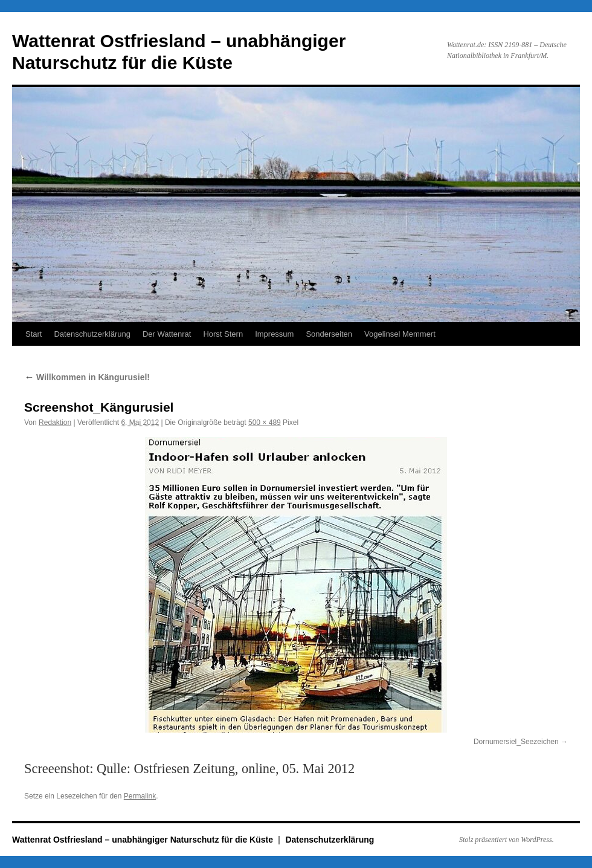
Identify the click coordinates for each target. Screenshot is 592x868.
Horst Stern (223, 334)
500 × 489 (265, 423)
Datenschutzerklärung (92, 334)
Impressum (274, 334)
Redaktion (55, 423)
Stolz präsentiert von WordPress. (507, 840)
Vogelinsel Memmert (400, 334)
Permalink (140, 796)
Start (34, 334)
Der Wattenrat (167, 334)
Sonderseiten (329, 334)
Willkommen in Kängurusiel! (87, 377)
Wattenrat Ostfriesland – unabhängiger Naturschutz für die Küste (144, 840)
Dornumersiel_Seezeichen (516, 742)
